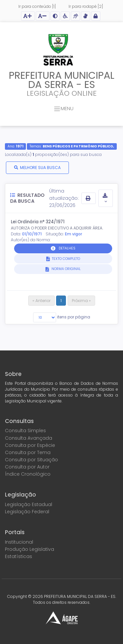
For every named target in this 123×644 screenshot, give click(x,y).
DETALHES (67, 248)
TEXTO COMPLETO (65, 259)
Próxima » (81, 301)
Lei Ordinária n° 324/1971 (38, 222)
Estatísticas (19, 556)
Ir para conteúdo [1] (37, 6)
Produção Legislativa (30, 549)
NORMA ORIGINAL (66, 269)
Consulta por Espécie (30, 445)
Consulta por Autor (27, 467)
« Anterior (41, 301)
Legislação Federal (27, 512)
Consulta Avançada (29, 438)
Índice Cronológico (28, 474)
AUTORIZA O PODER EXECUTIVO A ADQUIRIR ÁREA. (57, 228)
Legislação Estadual (29, 504)
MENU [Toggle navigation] (64, 109)
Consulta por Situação (31, 460)
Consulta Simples (25, 431)
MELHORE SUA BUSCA (40, 168)
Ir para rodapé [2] (86, 6)
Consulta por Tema (28, 452)
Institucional (19, 542)
